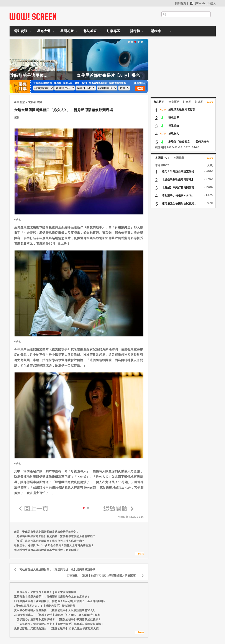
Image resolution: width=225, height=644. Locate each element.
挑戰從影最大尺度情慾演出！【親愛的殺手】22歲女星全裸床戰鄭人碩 (56, 628)
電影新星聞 (35, 102)
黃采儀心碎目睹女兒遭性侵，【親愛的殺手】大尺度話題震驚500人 (55, 610)
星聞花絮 (67, 31)
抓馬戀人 (174, 134)
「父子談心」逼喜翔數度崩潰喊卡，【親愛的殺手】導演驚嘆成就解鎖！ (57, 619)
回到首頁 (181, 3)
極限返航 (174, 126)
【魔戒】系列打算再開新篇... (179, 187)
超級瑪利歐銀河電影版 (182, 110)
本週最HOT (162, 158)
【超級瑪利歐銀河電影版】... (179, 179)
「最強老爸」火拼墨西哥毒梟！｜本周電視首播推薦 (45, 592)
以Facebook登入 (203, 3)
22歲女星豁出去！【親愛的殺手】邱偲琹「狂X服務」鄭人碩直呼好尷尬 (57, 615)
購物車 (156, 31)
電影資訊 (21, 31)
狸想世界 (174, 118)
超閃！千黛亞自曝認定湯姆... (179, 171)
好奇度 (187, 102)
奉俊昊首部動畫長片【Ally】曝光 (136, 75)
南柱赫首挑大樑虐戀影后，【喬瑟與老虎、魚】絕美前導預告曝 (57, 569)
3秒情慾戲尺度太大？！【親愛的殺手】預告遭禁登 (45, 606)
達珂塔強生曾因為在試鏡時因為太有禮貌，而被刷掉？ (47, 550)
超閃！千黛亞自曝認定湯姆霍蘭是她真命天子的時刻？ (47, 532)
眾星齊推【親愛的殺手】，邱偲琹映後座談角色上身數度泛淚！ (52, 597)
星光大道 (44, 31)
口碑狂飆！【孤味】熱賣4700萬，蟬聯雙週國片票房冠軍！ (103, 576)
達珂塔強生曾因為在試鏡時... (179, 203)
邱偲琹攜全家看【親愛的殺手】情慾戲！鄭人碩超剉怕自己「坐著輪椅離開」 (60, 601)
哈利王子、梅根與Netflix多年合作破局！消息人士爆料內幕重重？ (54, 545)
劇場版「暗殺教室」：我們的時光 (189, 142)
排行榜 (135, 31)
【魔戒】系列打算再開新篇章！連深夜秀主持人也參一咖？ (49, 541)
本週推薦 (179, 158)
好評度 (199, 102)
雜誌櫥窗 (90, 31)
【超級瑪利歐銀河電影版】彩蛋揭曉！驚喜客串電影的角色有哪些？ (55, 536)
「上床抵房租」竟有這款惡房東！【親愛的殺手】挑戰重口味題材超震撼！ (59, 624)
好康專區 (113, 31)
